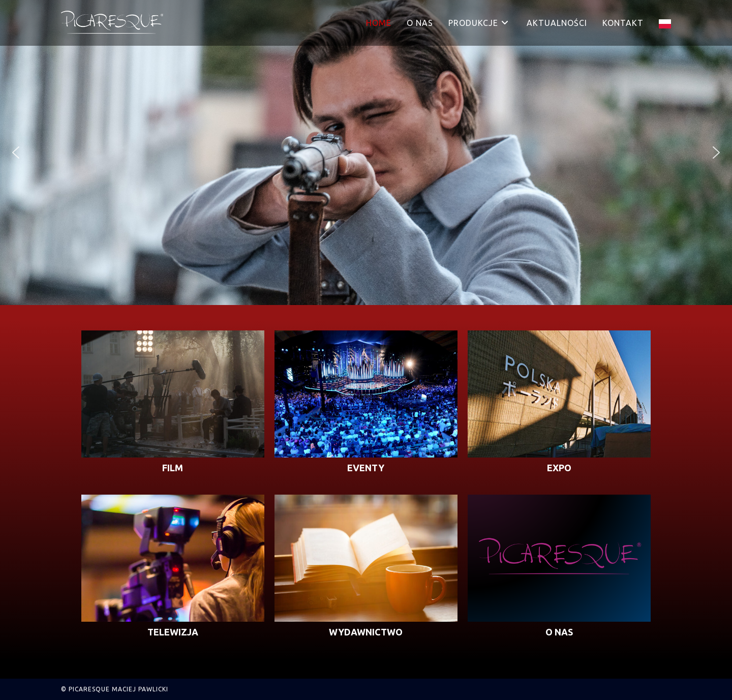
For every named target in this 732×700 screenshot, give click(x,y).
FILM (173, 468)
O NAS (559, 632)
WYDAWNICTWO (366, 632)
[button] (16, 153)
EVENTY (366, 468)
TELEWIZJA (173, 632)
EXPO (559, 468)
